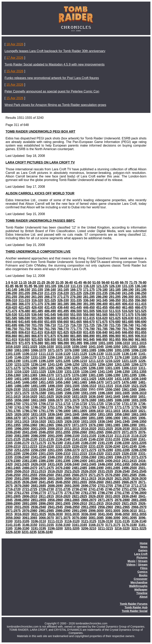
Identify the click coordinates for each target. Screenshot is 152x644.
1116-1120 (63, 354)
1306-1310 (129, 368)
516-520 (128, 311)
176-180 (102, 290)
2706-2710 (122, 486)
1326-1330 (55, 372)
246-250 (141, 293)
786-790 (115, 329)
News (144, 547)
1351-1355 (139, 372)
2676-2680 (22, 486)
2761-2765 (22, 493)
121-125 (102, 286)
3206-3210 (89, 528)
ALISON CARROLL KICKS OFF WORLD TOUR (40, 193)
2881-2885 (139, 500)
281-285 (89, 297)
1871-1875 (30, 418)
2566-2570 (80, 475)
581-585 (11, 318)
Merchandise (139, 582)
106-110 (63, 286)
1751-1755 (55, 407)
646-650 (37, 322)
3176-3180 (129, 525)
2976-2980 (30, 511)
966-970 (11, 343)
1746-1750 (38, 407)
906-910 (141, 336)
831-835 (89, 332)
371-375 (37, 304)
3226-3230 (13, 532)
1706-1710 (46, 404)
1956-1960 (30, 425)
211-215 (50, 293)
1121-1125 (80, 354)
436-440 (63, 307)
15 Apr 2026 (15, 71)
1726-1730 (113, 404)
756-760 (37, 329)
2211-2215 (30, 446)
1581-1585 (55, 393)
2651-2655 (80, 482)
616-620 (102, 318)
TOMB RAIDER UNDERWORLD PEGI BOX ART (40, 132)
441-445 (76, 307)
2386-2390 (46, 461)
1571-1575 (22, 393)
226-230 (89, 293)
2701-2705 (105, 486)
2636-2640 (30, 482)
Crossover (141, 579)
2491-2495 (113, 468)
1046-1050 (113, 347)
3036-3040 (89, 514)
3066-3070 (46, 518)
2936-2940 (38, 507)
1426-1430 (105, 379)
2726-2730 (46, 489)
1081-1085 (89, 350)
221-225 (76, 293)
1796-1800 (63, 411)
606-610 (76, 318)
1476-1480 (129, 382)
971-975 (24, 343)
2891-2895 (30, 503)
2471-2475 (46, 468)
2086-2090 (38, 436)
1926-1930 (72, 422)
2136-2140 (63, 439)
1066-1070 (38, 350)
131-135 (128, 286)
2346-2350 (55, 457)
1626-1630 (63, 397)
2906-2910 (80, 503)
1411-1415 (55, 379)
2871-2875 (105, 500)
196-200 (11, 293)
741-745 (141, 325)
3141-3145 (13, 525)
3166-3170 (96, 525)
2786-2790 (105, 493)
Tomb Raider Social (135, 611)
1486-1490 (22, 386)
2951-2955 (89, 507)
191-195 (141, 290)
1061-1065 (22, 350)
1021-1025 (30, 347)
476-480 (24, 311)
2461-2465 (13, 468)
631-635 (141, 318)
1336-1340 (89, 372)
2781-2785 (89, 493)
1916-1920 (38, 422)
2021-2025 (105, 429)
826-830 (76, 332)
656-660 (63, 322)
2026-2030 (122, 429)
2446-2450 (105, 464)
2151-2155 (113, 439)
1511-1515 (105, 386)
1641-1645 (113, 397)
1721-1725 (96, 404)
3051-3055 (139, 514)
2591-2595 (22, 479)
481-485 (37, 311)
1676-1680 (89, 400)
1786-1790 (30, 411)
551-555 (76, 315)
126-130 (115, 286)
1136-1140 (129, 354)
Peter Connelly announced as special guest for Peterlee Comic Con (52, 91)
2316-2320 (96, 454)
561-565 (102, 315)
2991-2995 (80, 511)
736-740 (128, 325)
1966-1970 (63, 425)
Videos (131, 565)
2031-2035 (139, 429)
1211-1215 (96, 361)
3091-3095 (129, 518)
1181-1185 (139, 357)
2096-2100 (72, 436)
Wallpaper (141, 590)
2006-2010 (55, 429)
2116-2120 (139, 436)
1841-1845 (72, 414)
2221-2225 (63, 446)
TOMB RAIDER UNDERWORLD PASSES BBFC (40, 221)
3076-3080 (80, 518)
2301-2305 (46, 454)
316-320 (37, 300)
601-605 (63, 318)
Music (132, 561)
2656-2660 (96, 482)
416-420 (11, 307)
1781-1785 (13, 411)
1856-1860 (122, 414)
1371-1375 (63, 375)
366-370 (24, 304)
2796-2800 (139, 493)
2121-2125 (13, 439)
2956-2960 (105, 507)
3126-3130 (105, 521)
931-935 (63, 340)
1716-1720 (80, 404)
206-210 (37, 293)
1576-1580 (38, 393)
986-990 (63, 343)
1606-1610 (139, 393)
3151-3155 (46, 525)
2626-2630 (139, 479)
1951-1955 (13, 425)
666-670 (89, 322)
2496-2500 (129, 468)
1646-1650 (129, 397)
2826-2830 (96, 496)
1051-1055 (129, 347)
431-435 (50, 307)
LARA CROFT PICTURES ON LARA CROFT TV (40, 162)
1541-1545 (63, 389)
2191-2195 (105, 443)
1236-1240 (38, 364)
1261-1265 (122, 364)
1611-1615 (13, 397)
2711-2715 (139, 486)
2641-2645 (46, 482)
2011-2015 (72, 429)
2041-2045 (30, 432)
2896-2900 (46, 503)
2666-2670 (129, 482)
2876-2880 (122, 500)
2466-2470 (30, 468)
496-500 (76, 311)
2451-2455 (122, 464)
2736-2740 (80, 489)
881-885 (76, 336)
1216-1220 (113, 361)
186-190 (128, 290)
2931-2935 (22, 507)
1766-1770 (105, 407)
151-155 (37, 290)
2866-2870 (89, 500)
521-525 (141, 311)
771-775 (76, 329)
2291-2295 (13, 454)
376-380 (50, 304)
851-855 (141, 332)
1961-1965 (46, 425)
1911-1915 (22, 422)
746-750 (11, 329)
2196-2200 (122, 443)
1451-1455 (46, 382)
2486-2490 (96, 468)
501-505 (89, 311)
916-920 (24, 340)
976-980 (37, 343)
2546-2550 (13, 475)
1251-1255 (89, 364)
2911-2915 (96, 503)
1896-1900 (113, 418)
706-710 (50, 325)
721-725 (89, 325)
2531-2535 (105, 471)
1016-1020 (13, 347)
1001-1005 (106, 343)
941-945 (89, 340)
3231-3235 (29, 532)
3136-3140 (139, 521)
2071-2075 (129, 432)
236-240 (115, 293)
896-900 (115, 336)
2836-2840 (129, 496)
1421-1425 (89, 379)
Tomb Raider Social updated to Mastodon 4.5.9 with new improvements (55, 64)
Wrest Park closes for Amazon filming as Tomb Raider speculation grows (55, 105)
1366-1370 (46, 375)
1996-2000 (22, 429)
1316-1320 (22, 372)
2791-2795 (122, 493)
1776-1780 (139, 407)
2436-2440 (72, 464)
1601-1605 (122, 393)
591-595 (37, 318)
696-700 (24, 325)
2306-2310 (63, 454)
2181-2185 (72, 443)
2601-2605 (55, 479)
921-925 (37, 340)
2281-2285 (122, 450)
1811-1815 (113, 411)
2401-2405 (96, 461)
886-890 (89, 336)
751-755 (24, 329)
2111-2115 (122, 436)
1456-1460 (63, 382)
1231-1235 (22, 364)
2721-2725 (30, 489)
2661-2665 (113, 482)
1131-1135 (113, 354)
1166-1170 (89, 357)
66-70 (124, 282)
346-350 (115, 300)
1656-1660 (22, 400)
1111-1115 (46, 354)
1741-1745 (22, 407)
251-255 (11, 297)
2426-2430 (38, 464)
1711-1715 (63, 404)
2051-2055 (63, 432)
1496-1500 (55, 386)
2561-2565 (63, 475)
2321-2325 (113, 454)
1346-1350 (122, 372)
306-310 (11, 300)
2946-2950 (72, 507)
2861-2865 (72, 500)
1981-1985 (113, 425)
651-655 (50, 322)
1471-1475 (113, 382)
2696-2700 (89, 486)
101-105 (51, 286)
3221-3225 (139, 528)
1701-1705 (30, 404)
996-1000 (90, 343)
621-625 (115, 318)
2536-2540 (122, 471)
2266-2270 (72, 450)
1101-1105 (13, 354)
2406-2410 (113, 461)
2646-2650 (63, 482)
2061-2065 (96, 432)
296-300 (128, 297)
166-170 (76, 290)
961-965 (141, 340)
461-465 (128, 307)
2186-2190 (89, 443)
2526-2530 (89, 471)
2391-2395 (63, 461)
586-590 (24, 318)
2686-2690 (55, 486)
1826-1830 (22, 414)
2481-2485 (80, 468)
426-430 (37, 307)
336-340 (89, 300)
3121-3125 (89, 521)
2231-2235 (96, 446)
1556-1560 (113, 389)
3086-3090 (113, 518)
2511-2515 (38, 471)
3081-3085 (96, 518)
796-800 (141, 329)
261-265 (37, 297)
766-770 (63, 329)
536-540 (37, 315)
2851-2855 (38, 500)
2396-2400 (80, 461)
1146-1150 (22, 357)
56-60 (106, 282)
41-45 (78, 282)
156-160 (50, 290)
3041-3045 (105, 514)
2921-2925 (129, 503)
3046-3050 (122, 514)
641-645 (24, 322)
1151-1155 (38, 357)
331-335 (76, 300)
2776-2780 (72, 493)
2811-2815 (46, 496)
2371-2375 (139, 457)
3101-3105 (22, 521)
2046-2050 (46, 432)
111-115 (76, 286)
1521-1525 (139, 386)
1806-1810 (96, 411)
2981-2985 (46, 511)
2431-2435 (55, 464)
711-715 (63, 325)
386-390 (76, 304)
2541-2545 (139, 471)
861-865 (24, 336)
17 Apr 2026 (15, 58)
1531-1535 (30, 389)
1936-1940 (105, 422)
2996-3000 (96, 511)
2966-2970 (139, 507)
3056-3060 (13, 518)
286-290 (102, 297)
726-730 (102, 325)
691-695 (11, 325)
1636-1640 (96, 397)
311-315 (24, 300)
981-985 (50, 343)
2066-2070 (113, 432)
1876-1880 (46, 418)
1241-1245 (55, 364)
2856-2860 (55, 500)
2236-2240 (113, 446)
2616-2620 (105, 479)
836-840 (102, 332)
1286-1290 (63, 368)
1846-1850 (89, 414)
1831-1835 (38, 414)
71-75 (133, 282)
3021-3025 (38, 514)
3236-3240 (45, 532)
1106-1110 (30, 354)
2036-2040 (13, 432)
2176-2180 (55, 443)
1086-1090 (105, 350)
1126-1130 (96, 354)
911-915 (11, 340)
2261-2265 (55, 450)
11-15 (23, 282)
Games (143, 550)
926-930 (50, 340)
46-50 (87, 282)
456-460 (115, 307)
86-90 (19, 286)
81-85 (10, 286)
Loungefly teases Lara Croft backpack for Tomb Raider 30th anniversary (55, 51)
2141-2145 (80, 439)
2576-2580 (113, 475)
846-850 (128, 332)
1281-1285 (46, 368)
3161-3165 (80, 525)
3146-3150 (30, 525)
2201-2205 (139, 443)
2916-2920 (113, 503)
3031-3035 (72, 514)
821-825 (63, 332)
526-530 (11, 315)
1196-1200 (46, 361)
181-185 (115, 290)
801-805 (11, 332)
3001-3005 (113, 511)
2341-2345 (38, 457)
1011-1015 (139, 343)
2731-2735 (63, 489)
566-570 (115, 315)
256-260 (24, 297)
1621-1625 (46, 397)
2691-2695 (72, 486)
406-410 (128, 304)
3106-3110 (38, 521)
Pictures (142, 557)
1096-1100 (139, 350)
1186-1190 (13, 361)
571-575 (128, 315)
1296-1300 (96, 368)
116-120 (89, 286)
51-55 (96, 282)
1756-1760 (72, 407)
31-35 (59, 282)
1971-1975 (80, 425)
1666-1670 (55, 400)
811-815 (37, 332)
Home (144, 543)
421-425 (24, 307)
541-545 (50, 315)
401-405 (115, 304)
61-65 (115, 282)
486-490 (50, 311)
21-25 (41, 282)
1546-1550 (80, 389)
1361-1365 (30, 375)
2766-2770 (38, 493)
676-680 (115, 322)
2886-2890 (13, 503)
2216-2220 (46, 446)
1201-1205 (63, 361)
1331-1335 (72, 372)
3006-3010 (129, 511)
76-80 (142, 282)
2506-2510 (22, 471)
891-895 (102, 336)
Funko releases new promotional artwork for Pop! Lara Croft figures (52, 78)
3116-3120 (72, 521)
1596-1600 (105, 393)
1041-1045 (96, 347)
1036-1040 (80, 347)
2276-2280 (105, 450)
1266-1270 (139, 364)
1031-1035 (63, 347)
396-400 (102, 304)
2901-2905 (63, 503)
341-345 (102, 300)
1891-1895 (96, 418)
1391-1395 (129, 375)
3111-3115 (55, 521)
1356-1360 (13, 375)
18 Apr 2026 (15, 44)
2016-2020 (89, 429)
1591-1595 (89, 393)
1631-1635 (80, 397)
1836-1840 (55, 414)
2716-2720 (13, 489)
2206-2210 (13, 446)
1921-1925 (55, 422)
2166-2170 (22, 443)
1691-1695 (139, 400)
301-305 (141, 297)
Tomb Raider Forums (134, 604)
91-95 (28, 286)
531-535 (24, 315)
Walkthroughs (138, 586)
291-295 (115, 297)
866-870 (37, 336)
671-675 (102, 322)
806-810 (24, 332)
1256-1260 (105, 364)
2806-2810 (30, 496)
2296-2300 (30, 454)
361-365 (11, 304)
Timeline (142, 593)
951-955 (115, 340)
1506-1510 (89, 386)
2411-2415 (129, 461)
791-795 (128, 329)
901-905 (128, 336)
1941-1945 (122, 422)
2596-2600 (38, 479)
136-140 (141, 286)
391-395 (89, 304)
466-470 (141, 307)
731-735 (115, 325)
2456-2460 (139, 464)
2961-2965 (122, 507)
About (143, 597)
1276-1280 (30, 368)
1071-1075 (55, 350)
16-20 (32, 282)
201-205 (24, 293)
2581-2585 (129, 475)
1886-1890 (80, 418)
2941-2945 (55, 507)
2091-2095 (55, 436)
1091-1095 (122, 350)
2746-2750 (113, 489)
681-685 (128, 322)
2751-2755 (129, 489)
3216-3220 (122, 528)
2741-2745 (96, 489)
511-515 (115, 311)
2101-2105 (89, 436)
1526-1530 (13, 389)
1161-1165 (72, 357)
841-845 (115, 332)
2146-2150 (96, 439)
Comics (142, 572)
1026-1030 (46, 347)
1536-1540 (46, 389)
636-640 (11, 322)
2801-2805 (13, 496)
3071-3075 (63, 518)
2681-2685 (38, 486)
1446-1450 (30, 382)
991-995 (76, 343)
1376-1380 (80, 375)
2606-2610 (72, 479)
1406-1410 (38, 379)
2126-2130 (30, 439)
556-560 (89, 315)
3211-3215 (105, 528)
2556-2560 (46, 475)
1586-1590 (72, 393)
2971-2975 (13, 511)
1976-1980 (96, 425)
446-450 (89, 307)
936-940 (76, 340)
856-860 (11, 336)
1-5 (8, 282)
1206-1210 (80, 361)
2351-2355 (72, 457)
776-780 (89, 329)
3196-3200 (55, 528)
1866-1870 (13, 418)
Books (143, 575)
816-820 (50, 332)
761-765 (50, 329)
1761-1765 (89, 407)
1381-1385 (96, 375)
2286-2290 (139, 450)
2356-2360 (89, 457)
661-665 (76, 322)
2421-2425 (22, 464)
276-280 (76, 297)
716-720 (76, 325)
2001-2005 (38, 429)
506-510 (102, 311)
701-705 (37, 325)
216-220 (63, 293)
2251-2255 (22, 450)
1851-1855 (105, 414)
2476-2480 (63, 468)
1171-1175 (105, 357)
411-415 (141, 304)
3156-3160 (63, 525)
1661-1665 (38, 400)
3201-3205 (72, 528)
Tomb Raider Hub (136, 607)
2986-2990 (63, 511)
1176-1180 (122, 357)
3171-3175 (113, 525)
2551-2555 (30, 475)
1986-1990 (129, 425)
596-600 (50, 318)
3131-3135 (122, 521)
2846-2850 (22, 500)
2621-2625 (122, 479)
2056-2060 (80, 432)
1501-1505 (72, 386)
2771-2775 (55, 493)
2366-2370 (122, 457)
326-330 (63, 300)
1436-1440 (139, 379)
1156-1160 (55, 357)
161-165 (63, 290)
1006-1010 (122, 343)
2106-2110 (105, 436)
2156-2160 (129, 439)
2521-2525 (72, 471)
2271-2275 (89, 450)
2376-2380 (13, 461)
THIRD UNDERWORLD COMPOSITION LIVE (38, 252)
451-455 (102, 307)
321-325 (50, 300)
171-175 (89, 290)
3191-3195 (38, 528)
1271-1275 (13, 368)
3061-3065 (30, 518)
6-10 (14, 282)
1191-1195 (30, 361)
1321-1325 (38, 372)
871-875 (50, 336)
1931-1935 (89, 422)
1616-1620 (30, 397)
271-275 (63, 297)
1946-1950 (139, 422)
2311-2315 (80, 454)
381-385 (63, 304)
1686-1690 (122, 400)
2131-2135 (46, 439)
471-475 (11, 311)
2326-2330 (129, 454)
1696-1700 (13, 404)
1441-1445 (13, 382)
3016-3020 (22, 514)
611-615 (89, 318)
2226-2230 (80, 446)
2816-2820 (63, 496)
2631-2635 (13, 482)
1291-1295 (80, 368)
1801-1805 (80, 411)
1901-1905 (129, 418)
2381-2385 (30, 461)
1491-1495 (38, 386)
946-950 (102, 340)
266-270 (50, 297)
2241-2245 (129, 446)
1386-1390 (113, 375)
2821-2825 (80, 496)
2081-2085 (22, 436)
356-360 (141, 300)
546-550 (63, 315)
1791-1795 (46, 411)
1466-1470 (96, 382)
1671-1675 (72, 400)
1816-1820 (129, 411)
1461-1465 (80, 382)
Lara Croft (141, 554)
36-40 (69, 282)
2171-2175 (38, 443)
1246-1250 (72, 364)
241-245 (128, 293)
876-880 (63, 336)
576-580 (141, 315)
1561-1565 (129, 389)
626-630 (128, 318)
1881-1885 (63, 418)
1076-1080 (72, 350)
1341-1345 (105, 372)
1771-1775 (122, 407)
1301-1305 (113, 368)
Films (144, 568)
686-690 (141, 322)
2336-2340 (22, 457)
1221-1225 (129, 361)
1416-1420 (72, 379)
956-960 (128, 340)
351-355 (128, 300)
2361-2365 (105, 457)
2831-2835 (113, 496)
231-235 (102, 293)
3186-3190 (22, 528)
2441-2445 (89, 464)
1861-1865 (139, 414)
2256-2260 (38, 450)
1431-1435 (122, 379)
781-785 (102, 329)
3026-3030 (55, 514)
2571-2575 (96, 475)
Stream (143, 561)
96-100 (39, 286)
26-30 (50, 282)
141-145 (11, 290)
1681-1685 (105, 400)
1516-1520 (122, 386)
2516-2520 (55, 471)
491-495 (63, 311)
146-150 (24, 290)
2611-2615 (89, 479)
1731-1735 (129, 404)
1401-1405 (22, 379)
